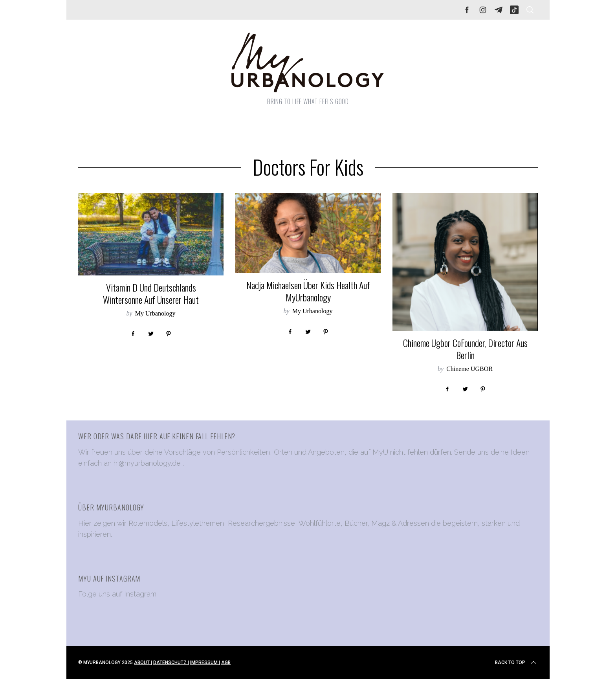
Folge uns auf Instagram (117, 594)
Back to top (516, 662)
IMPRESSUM (204, 662)
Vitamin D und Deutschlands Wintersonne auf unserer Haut (151, 294)
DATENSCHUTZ (170, 662)
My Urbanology (155, 313)
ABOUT (142, 662)
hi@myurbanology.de (147, 463)
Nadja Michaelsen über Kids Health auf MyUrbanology (308, 291)
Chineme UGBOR (469, 369)
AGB (226, 662)
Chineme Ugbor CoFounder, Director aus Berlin (465, 349)
